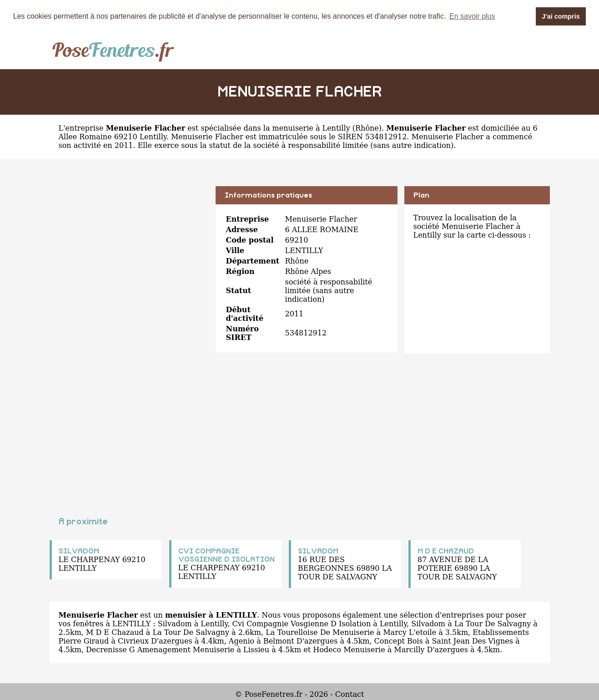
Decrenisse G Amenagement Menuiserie (160, 649)
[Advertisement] (129, 249)
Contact (350, 694)
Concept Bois (399, 641)
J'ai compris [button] (561, 16)
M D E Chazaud (115, 632)
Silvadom (175, 623)
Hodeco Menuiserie (349, 649)
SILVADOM (79, 551)
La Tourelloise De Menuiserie (320, 632)
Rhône (367, 128)
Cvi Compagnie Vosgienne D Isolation (302, 623)
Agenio (242, 641)
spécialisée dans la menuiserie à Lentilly (275, 128)
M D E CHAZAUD (446, 551)
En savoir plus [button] (472, 16)
